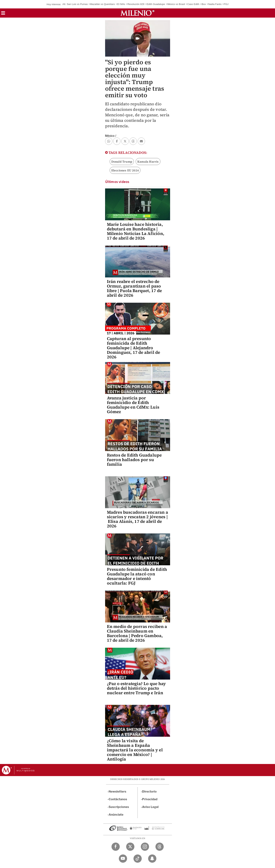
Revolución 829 (136, 4)
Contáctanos (118, 799)
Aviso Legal (150, 807)
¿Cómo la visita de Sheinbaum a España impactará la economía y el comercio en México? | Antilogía (135, 750)
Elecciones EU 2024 (125, 170)
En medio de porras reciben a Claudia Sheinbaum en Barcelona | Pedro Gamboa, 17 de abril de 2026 (137, 633)
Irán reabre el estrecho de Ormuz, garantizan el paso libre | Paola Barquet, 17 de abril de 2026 (134, 288)
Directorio (149, 792)
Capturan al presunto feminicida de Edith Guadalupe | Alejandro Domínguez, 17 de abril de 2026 (134, 348)
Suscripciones (119, 807)
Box (204, 4)
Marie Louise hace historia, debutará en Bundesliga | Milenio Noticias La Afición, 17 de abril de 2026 (136, 231)
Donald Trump (122, 162)
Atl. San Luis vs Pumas (75, 4)
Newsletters (118, 792)
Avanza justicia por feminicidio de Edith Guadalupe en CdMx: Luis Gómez (133, 405)
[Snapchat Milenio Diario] (152, 859)
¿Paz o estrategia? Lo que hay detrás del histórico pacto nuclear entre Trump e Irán (136, 688)
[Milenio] (137, 13)
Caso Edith (193, 4)
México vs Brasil (176, 4)
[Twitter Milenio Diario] (130, 847)
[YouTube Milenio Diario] (123, 859)
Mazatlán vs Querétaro (103, 4)
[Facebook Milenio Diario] (116, 847)
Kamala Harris (148, 162)
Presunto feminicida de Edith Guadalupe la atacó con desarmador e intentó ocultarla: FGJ (137, 576)
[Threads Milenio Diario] (160, 847)
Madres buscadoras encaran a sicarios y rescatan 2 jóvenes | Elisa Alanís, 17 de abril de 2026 (137, 519)
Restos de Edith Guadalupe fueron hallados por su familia (134, 460)
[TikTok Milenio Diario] (138, 859)
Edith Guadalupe (156, 4)
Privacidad (150, 799)
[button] (3, 14)
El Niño (121, 4)
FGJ (226, 4)
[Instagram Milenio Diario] (145, 847)
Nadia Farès (215, 4)
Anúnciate (116, 815)
